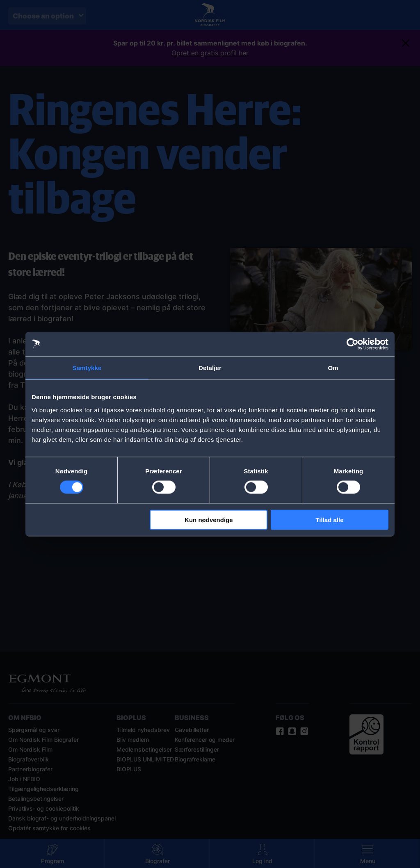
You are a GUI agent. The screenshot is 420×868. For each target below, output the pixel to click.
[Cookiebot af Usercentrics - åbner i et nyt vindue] (353, 344)
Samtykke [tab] (87, 368)
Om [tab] (333, 368)
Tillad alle (329, 519)
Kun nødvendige (209, 519)
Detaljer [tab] (210, 368)
